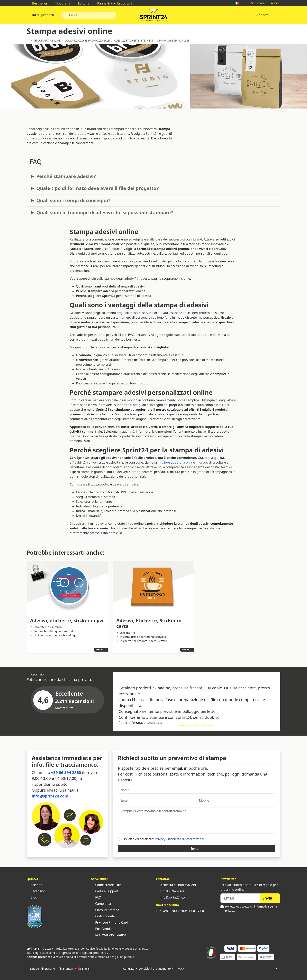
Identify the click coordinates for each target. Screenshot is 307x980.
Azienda (34, 885)
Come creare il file (106, 885)
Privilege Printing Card (110, 922)
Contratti (129, 969)
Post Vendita (102, 929)
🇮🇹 (239, 3)
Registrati (255, 3)
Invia (197, 849)
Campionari (102, 904)
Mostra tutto (66, 708)
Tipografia (61, 3)
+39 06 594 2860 (66, 773)
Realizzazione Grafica (109, 935)
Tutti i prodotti (42, 15)
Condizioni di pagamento (155, 969)
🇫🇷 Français (66, 969)
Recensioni (37, 891)
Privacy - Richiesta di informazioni (179, 839)
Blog (32, 897)
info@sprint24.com (50, 796)
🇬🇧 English (84, 969)
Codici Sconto (103, 916)
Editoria (82, 3)
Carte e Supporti (105, 891)
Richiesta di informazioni (176, 885)
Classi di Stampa (105, 910)
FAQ (96, 897)
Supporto (262, 15)
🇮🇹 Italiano (48, 969)
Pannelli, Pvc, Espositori (112, 3)
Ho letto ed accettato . (251, 909)
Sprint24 (153, 16)
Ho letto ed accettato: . (164, 839)
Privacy (179, 969)
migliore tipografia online (176, 462)
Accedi (274, 3)
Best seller (38, 3)
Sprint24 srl (34, 949)
